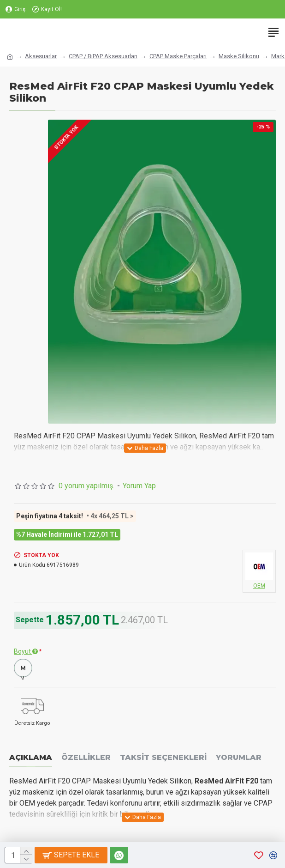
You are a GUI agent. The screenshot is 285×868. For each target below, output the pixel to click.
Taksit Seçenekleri (163, 757)
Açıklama (31, 757)
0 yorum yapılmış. (86, 486)
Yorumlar (239, 757)
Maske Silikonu (239, 56)
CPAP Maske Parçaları (178, 56)
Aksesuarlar (41, 56)
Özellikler (86, 757)
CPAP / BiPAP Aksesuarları (103, 56)
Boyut (26, 651)
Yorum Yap (139, 486)
